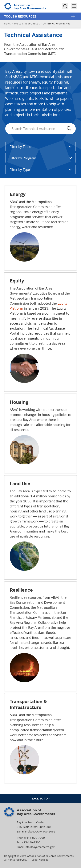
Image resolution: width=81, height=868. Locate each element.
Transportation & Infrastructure (28, 704)
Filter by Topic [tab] (20, 147)
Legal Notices (40, 860)
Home (8, 24)
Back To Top (40, 798)
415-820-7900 (36, 838)
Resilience (21, 590)
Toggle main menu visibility (74, 6)
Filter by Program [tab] (23, 158)
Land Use (20, 484)
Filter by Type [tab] (20, 170)
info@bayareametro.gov (40, 847)
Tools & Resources (20, 16)
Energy (18, 194)
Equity (17, 281)
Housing (19, 402)
